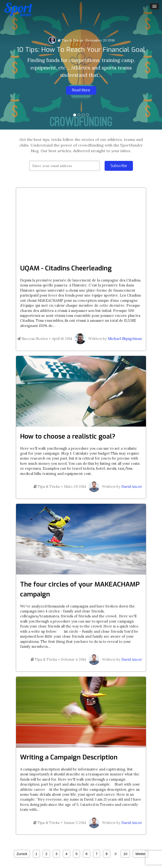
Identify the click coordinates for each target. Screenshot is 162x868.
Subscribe (119, 166)
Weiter (140, 854)
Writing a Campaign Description (69, 757)
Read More (81, 90)
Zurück (22, 854)
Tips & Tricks (70, 40)
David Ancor (132, 487)
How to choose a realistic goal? (68, 436)
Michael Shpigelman (125, 339)
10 (125, 854)
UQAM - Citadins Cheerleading (66, 268)
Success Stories (32, 339)
